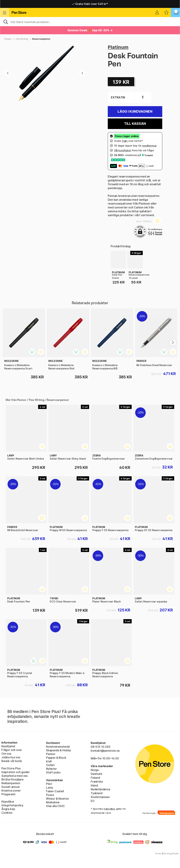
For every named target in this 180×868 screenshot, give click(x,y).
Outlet (50, 765)
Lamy (50, 788)
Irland (94, 785)
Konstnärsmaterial (58, 747)
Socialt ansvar (11, 787)
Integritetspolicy (12, 805)
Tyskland (97, 793)
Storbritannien (100, 797)
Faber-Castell (55, 791)
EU (93, 801)
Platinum (118, 47)
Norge (95, 770)
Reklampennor (11, 783)
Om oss (6, 754)
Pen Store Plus (11, 768)
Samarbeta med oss (15, 776)
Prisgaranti (8, 794)
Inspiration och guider (16, 772)
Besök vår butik (12, 761)
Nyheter (51, 769)
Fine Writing (22, 39)
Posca (50, 795)
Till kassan (135, 124)
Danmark (97, 774)
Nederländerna (100, 789)
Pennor (8, 39)
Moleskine (53, 802)
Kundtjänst (8, 746)
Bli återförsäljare (12, 779)
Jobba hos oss (11, 757)
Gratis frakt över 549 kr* (90, 4)
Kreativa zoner (11, 790)
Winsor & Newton (57, 799)
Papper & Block (56, 758)
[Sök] (90, 22)
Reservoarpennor (41, 39)
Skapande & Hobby (59, 750)
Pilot (49, 784)
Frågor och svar (12, 750)
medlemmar (149, 146)
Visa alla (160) (55, 806)
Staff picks (53, 772)
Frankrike (97, 782)
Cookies (7, 813)
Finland (95, 778)
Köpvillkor (8, 802)
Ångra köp (8, 809)
